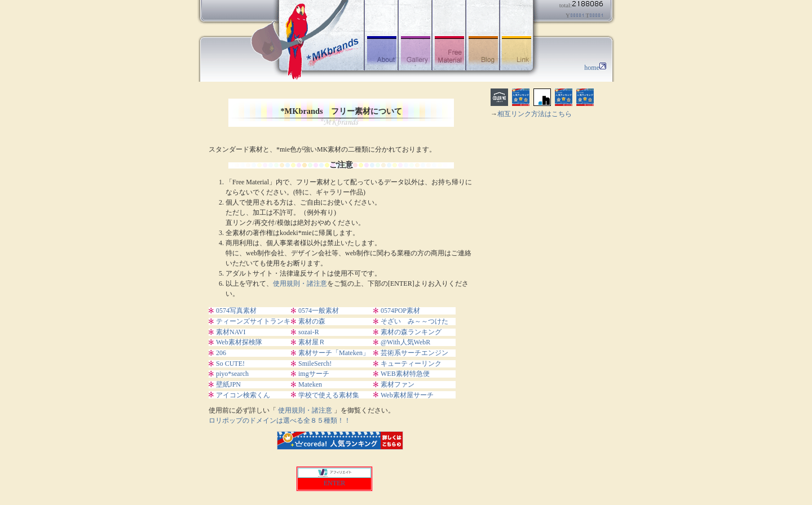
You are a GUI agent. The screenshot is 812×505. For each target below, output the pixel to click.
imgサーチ (314, 374)
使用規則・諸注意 (300, 283)
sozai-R (309, 332)
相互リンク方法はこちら (535, 114)
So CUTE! (230, 364)
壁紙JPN (228, 384)
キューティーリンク (411, 364)
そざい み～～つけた (414, 321)
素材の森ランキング (411, 332)
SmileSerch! (315, 364)
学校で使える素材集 (329, 395)
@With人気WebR (405, 342)
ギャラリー (414, 35)
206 (221, 353)
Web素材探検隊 (239, 342)
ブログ (482, 35)
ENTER (335, 483)
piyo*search (232, 374)
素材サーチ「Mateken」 (334, 353)
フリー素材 (448, 35)
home (592, 68)
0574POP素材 (400, 311)
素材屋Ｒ (312, 342)
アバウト (381, 35)
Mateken (310, 384)
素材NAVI (231, 332)
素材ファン (398, 384)
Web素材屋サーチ (407, 395)
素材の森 (312, 321)
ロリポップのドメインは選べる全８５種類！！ (280, 420)
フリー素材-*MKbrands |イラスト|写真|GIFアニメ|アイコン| (279, 35)
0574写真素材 (236, 311)
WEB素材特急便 (405, 374)
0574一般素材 (319, 311)
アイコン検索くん (243, 395)
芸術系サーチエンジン (414, 353)
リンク (516, 35)
